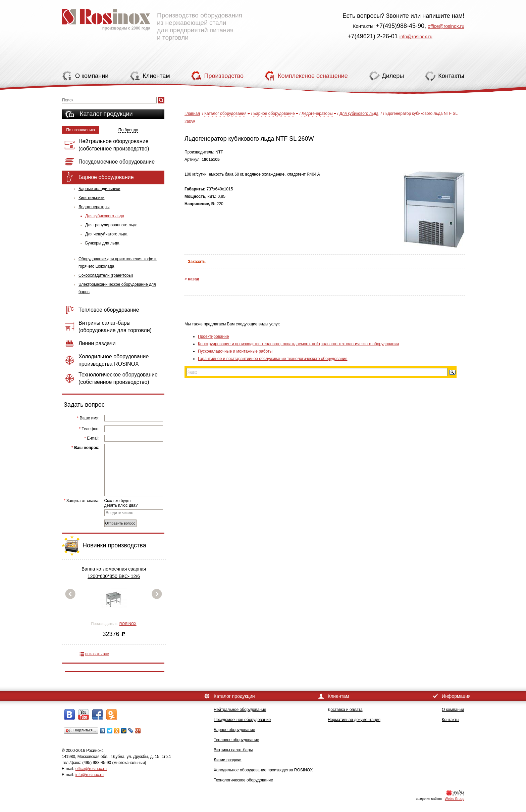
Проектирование (214, 336)
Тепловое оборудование (236, 740)
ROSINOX (128, 624)
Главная (192, 114)
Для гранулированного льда (111, 225)
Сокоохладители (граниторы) (106, 275)
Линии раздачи (228, 760)
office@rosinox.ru (446, 26)
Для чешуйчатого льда (106, 234)
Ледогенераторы (94, 207)
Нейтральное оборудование (240, 710)
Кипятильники (91, 198)
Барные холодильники (99, 189)
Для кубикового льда (105, 216)
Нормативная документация (354, 720)
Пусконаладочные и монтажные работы (235, 351)
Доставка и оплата (345, 710)
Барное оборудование (274, 114)
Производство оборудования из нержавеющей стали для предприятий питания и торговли (152, 22)
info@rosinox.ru (416, 37)
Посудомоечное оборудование (242, 720)
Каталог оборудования (225, 114)
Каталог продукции (106, 114)
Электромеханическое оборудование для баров (117, 288)
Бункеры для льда (102, 243)
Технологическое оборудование (243, 780)
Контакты (451, 720)
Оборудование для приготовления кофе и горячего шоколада (118, 263)
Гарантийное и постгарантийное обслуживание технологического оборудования (273, 359)
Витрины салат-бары (233, 750)
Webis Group (455, 799)
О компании (453, 710)
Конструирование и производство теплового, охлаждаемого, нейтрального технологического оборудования (298, 344)
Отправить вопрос (120, 523)
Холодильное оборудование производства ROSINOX (263, 770)
